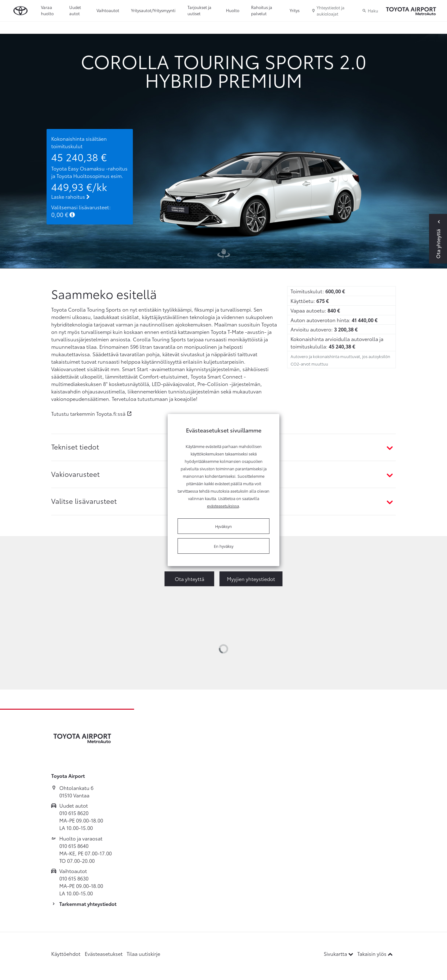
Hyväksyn (223, 526)
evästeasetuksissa (223, 506)
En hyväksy (224, 546)
